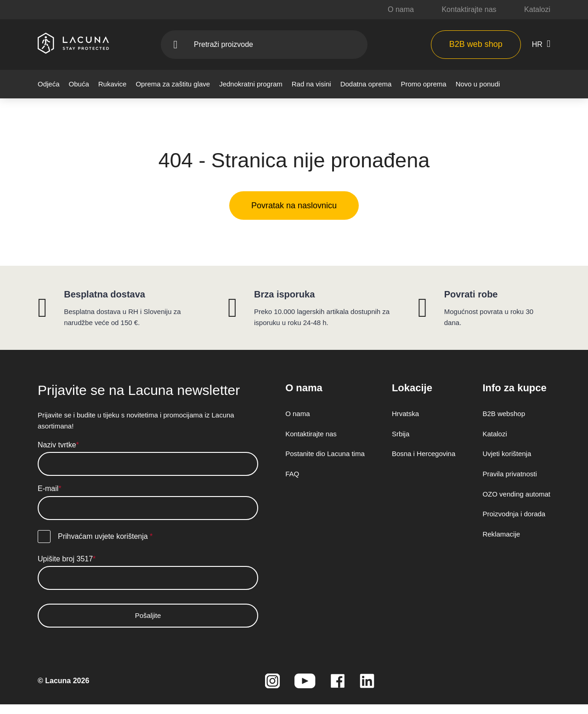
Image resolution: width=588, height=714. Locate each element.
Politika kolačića (241, 322)
